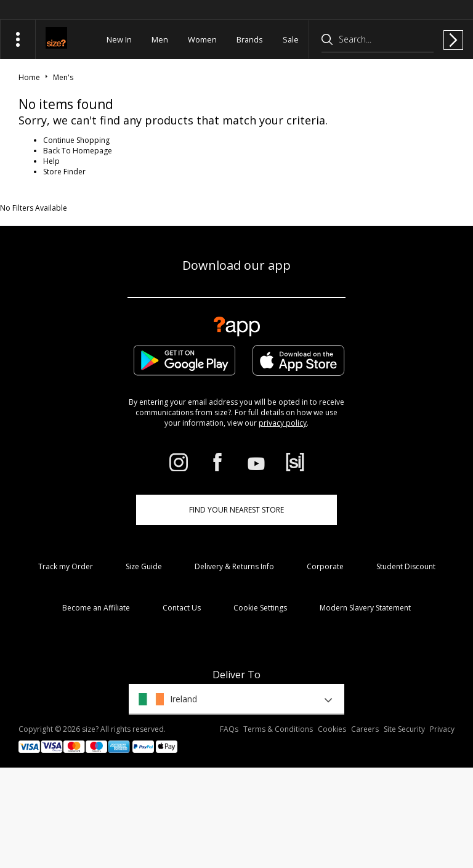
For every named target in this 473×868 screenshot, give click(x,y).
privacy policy (283, 423)
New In (119, 39)
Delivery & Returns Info (234, 566)
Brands (250, 39)
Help (51, 161)
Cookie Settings (260, 608)
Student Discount (406, 566)
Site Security (404, 729)
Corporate (325, 566)
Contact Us (182, 608)
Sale (291, 39)
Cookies (332, 729)
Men (160, 39)
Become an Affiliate (96, 608)
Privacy (442, 729)
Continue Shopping (76, 140)
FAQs (229, 729)
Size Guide (144, 566)
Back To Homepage (78, 151)
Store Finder (64, 172)
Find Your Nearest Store (236, 510)
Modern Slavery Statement (365, 608)
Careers (365, 729)
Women (202, 39)
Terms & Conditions (278, 729)
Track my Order (66, 566)
